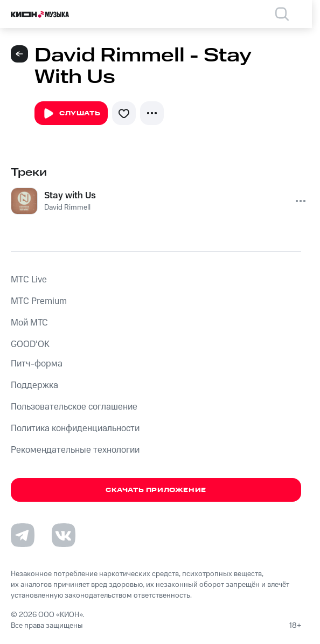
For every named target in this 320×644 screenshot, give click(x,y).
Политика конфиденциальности (75, 428)
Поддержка (34, 385)
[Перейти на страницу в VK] (64, 535)
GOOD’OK (30, 344)
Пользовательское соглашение (74, 407)
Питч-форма (37, 364)
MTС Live (29, 280)
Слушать (71, 114)
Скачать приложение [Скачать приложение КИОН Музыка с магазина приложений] (156, 490)
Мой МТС (29, 323)
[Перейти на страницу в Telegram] (23, 535)
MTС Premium (39, 301)
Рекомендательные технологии (75, 450)
